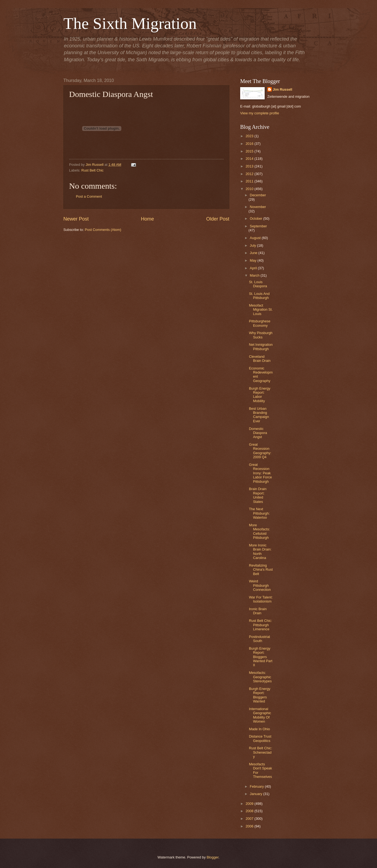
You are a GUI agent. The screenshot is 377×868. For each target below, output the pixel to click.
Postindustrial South (259, 639)
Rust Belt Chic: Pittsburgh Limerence (260, 625)
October (256, 218)
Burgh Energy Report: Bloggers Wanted (260, 695)
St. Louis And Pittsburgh (259, 296)
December (258, 195)
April (254, 268)
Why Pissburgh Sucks (261, 335)
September (258, 226)
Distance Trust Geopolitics (260, 738)
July (253, 245)
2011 (250, 181)
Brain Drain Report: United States (258, 495)
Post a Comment (89, 196)
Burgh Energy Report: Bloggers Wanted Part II (261, 657)
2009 (250, 804)
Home (147, 219)
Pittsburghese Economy (260, 323)
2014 (250, 159)
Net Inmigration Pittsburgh (261, 347)
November (258, 207)
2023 (250, 136)
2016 (250, 144)
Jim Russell (283, 89)
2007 (250, 819)
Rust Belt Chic (92, 170)
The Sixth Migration (130, 23)
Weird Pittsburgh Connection (260, 585)
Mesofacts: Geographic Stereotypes (260, 677)
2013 (250, 166)
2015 (250, 151)
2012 (250, 174)
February (257, 786)
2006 (250, 826)
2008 (250, 811)
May (254, 260)
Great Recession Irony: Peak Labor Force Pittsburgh (260, 473)
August (256, 238)
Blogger (213, 857)
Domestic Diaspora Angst (258, 433)
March (255, 275)
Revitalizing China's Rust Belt (261, 570)
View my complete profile (260, 113)
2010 (250, 189)
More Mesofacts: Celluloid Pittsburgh (259, 531)
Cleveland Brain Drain (260, 359)
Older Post (218, 219)
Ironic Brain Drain (258, 611)
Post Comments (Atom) (103, 230)
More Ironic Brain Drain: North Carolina (260, 551)
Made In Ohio (259, 729)
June (254, 253)
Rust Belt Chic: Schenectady (260, 752)
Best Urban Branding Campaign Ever (259, 415)
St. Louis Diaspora (258, 284)
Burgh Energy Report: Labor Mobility (260, 395)
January (256, 794)
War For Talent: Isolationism (261, 599)
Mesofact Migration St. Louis (261, 310)
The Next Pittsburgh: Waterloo (259, 513)
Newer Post (76, 219)
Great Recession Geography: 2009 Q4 (260, 451)
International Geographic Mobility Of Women (260, 715)
